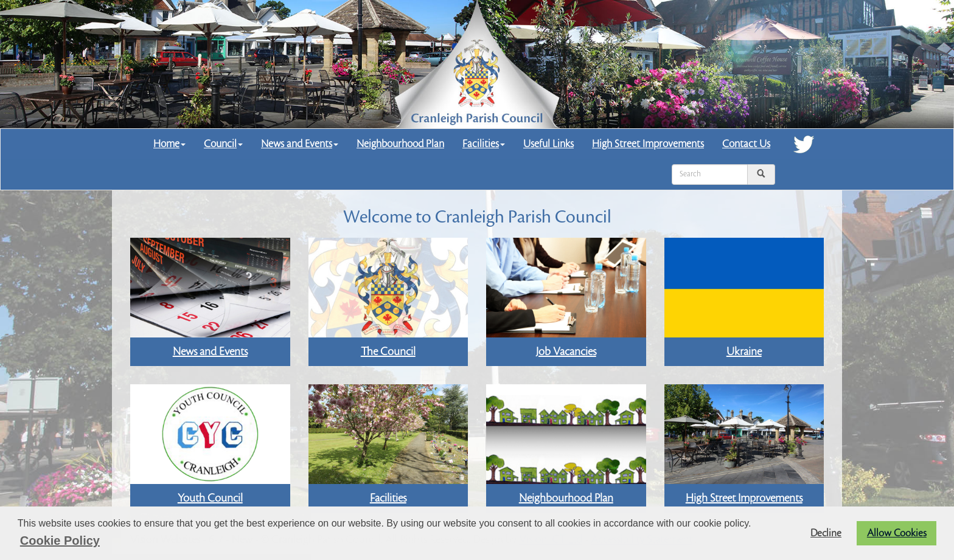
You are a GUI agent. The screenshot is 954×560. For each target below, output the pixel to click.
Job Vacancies (566, 351)
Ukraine (744, 351)
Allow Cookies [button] (897, 533)
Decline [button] (826, 533)
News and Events (300, 144)
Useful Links (548, 144)
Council (223, 144)
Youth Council (210, 498)
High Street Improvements (648, 144)
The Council (388, 351)
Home (169, 144)
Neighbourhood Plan (400, 144)
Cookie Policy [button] (60, 541)
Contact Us (746, 144)
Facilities (484, 144)
